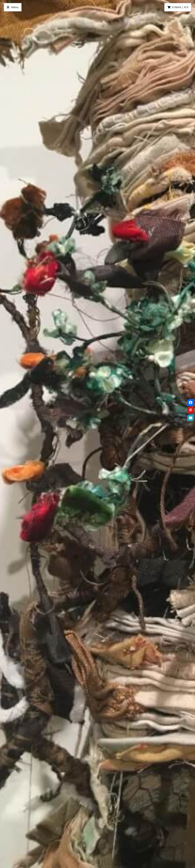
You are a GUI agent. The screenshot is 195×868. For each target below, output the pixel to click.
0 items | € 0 (180, 7)
